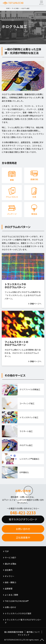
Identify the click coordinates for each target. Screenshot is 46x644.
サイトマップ (23, 635)
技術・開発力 (10, 582)
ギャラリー (9, 576)
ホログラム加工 (26, 445)
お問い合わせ (23, 529)
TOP (7, 551)
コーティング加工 (27, 403)
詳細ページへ (36, 304)
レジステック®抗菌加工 (29, 459)
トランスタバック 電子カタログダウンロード (23, 621)
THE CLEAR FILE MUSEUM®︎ (17, 601)
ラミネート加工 (26, 431)
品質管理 (9, 589)
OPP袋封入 (24, 472)
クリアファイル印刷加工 (30, 389)
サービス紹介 (10, 557)
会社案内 (9, 570)
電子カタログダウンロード (23, 519)
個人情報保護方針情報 (14, 632)
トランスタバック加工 (29, 417)
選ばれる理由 (10, 564)
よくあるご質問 (11, 595)
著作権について (33, 632)
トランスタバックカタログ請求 (18, 613)
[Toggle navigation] (41, 3)
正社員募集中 (23, 537)
